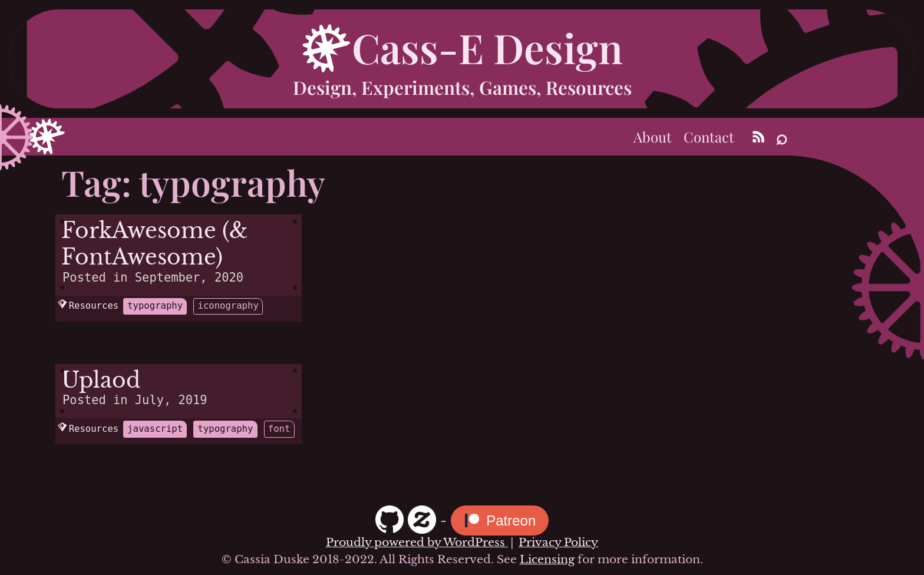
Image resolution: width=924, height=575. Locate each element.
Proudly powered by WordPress (417, 542)
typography (155, 306)
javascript (155, 429)
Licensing (547, 559)
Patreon (511, 521)
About (653, 137)
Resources (88, 306)
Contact (709, 137)
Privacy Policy (558, 542)
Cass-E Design (487, 47)
